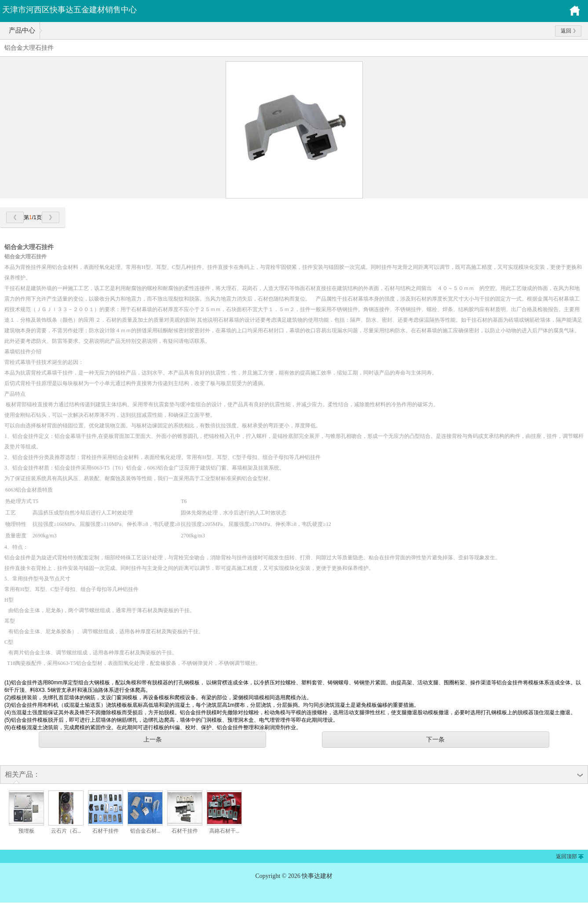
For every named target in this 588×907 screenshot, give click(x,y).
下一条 (435, 739)
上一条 (153, 739)
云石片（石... (66, 831)
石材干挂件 (106, 831)
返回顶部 (566, 856)
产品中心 (22, 30)
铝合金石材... (145, 831)
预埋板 (26, 831)
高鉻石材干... (225, 831)
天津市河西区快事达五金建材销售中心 (69, 10)
